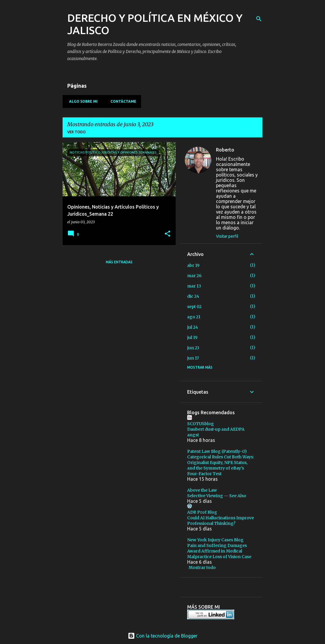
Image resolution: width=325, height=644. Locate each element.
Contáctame (122, 101)
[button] (167, 234)
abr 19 (193, 265)
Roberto (225, 150)
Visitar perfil (227, 236)
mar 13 (194, 286)
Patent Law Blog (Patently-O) (217, 451)
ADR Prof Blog (202, 512)
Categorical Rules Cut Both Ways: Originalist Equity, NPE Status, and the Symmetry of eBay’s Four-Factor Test (221, 465)
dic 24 (193, 296)
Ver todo (77, 132)
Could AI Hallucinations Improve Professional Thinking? (221, 521)
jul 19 (192, 337)
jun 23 (193, 348)
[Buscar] (259, 19)
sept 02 (194, 307)
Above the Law (202, 490)
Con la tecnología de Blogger (163, 636)
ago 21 (194, 317)
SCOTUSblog (201, 424)
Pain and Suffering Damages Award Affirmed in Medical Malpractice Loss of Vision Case (219, 551)
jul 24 (193, 327)
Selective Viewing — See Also (217, 496)
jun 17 (193, 358)
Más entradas (119, 262)
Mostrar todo (202, 568)
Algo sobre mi (82, 101)
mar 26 (194, 276)
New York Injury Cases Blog (215, 540)
